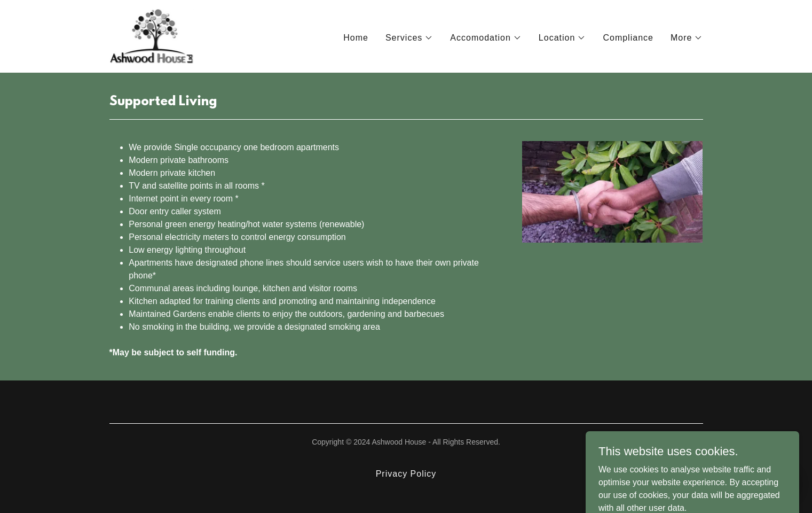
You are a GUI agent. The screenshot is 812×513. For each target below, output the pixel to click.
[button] (409, 38)
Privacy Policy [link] (406, 474)
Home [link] (356, 38)
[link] (152, 36)
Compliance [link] (628, 38)
